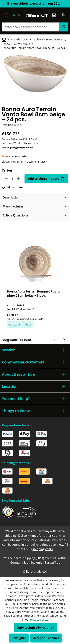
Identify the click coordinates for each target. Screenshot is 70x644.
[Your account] (63, 15)
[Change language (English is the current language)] (18, 15)
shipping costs (31, 143)
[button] (35, 350)
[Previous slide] (54, 340)
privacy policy (39, 620)
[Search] (64, 27)
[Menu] (7, 15)
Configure (19, 638)
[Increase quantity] (19, 179)
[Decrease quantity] (6, 179)
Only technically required (35, 628)
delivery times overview (47, 545)
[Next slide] (64, 340)
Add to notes (13, 187)
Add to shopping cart (46, 179)
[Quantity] (12, 179)
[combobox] (30, 27)
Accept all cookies (46, 638)
